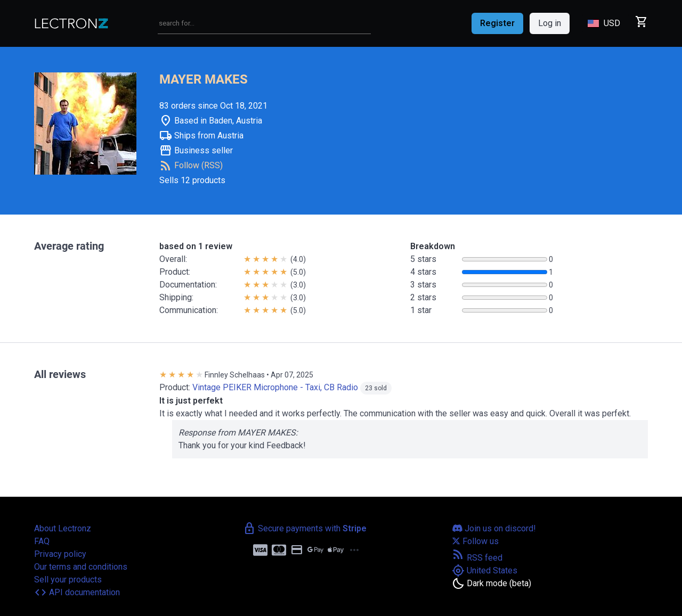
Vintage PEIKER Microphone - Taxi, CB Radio (275, 387)
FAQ (42, 541)
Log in (550, 23)
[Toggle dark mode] (492, 584)
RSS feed (477, 558)
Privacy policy (60, 554)
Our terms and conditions (81, 567)
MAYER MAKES (204, 79)
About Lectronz (63, 528)
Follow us (475, 541)
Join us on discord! (494, 528)
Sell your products (68, 580)
